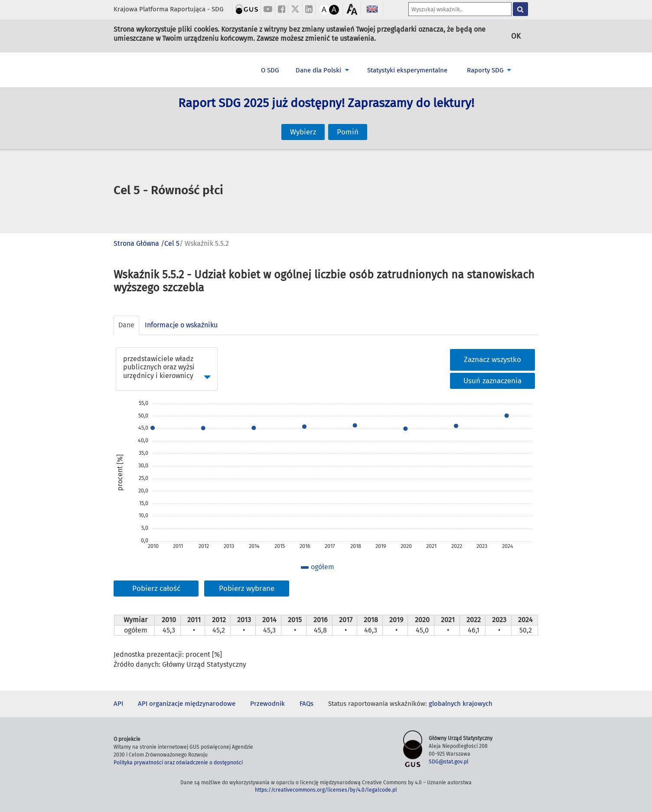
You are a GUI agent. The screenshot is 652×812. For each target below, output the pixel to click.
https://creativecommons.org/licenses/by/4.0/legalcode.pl (326, 790)
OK (516, 36)
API (118, 704)
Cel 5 (172, 243)
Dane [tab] (126, 325)
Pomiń (348, 123)
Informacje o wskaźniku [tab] (181, 325)
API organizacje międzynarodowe (187, 704)
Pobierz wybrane (247, 589)
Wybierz (303, 123)
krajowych (478, 704)
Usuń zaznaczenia (492, 381)
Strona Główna (136, 243)
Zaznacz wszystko (492, 360)
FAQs (306, 704)
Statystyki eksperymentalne (407, 70)
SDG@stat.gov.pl (449, 762)
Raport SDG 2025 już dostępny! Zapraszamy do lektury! (326, 113)
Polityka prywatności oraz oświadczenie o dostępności (178, 763)
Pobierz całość (156, 589)
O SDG (270, 70)
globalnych (445, 704)
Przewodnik (267, 704)
